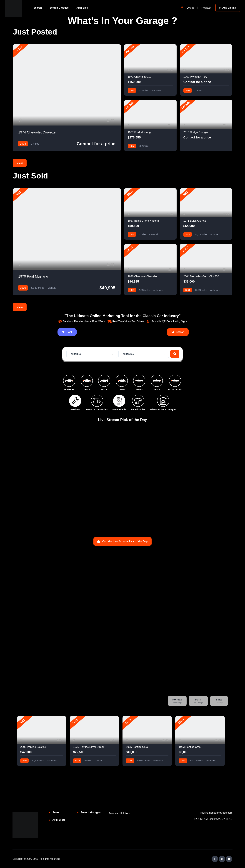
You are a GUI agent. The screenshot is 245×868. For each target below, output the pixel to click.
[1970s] (104, 381)
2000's (157, 389)
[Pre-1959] (69, 381)
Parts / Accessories (97, 409)
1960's (87, 389)
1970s (104, 389)
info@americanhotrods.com (216, 813)
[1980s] (122, 381)
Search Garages (59, 8)
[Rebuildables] (138, 401)
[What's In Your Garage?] (163, 401)
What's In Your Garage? (163, 409)
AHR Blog (82, 8)
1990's (139, 389)
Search (38, 8)
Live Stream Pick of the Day (123, 420)
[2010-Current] (175, 381)
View (20, 163)
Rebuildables (138, 409)
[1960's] (87, 381)
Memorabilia (119, 409)
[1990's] (139, 381)
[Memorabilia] (119, 401)
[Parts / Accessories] (97, 401)
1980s (122, 389)
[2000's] (157, 381)
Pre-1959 (69, 389)
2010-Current (175, 389)
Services (75, 409)
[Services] (75, 401)
